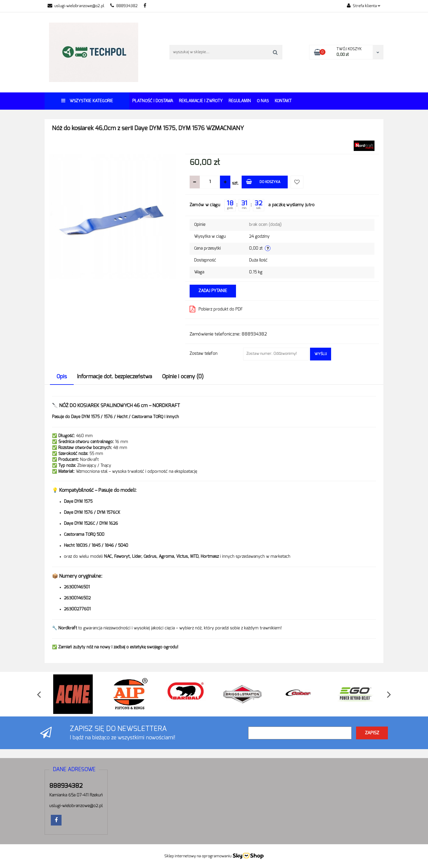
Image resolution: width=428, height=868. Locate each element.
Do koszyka (263, 181)
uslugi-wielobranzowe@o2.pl (76, 6)
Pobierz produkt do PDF (216, 309)
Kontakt (283, 101)
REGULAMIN (240, 101)
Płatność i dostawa (153, 101)
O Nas (263, 101)
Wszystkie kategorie (87, 101)
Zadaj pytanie (213, 291)
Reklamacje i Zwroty (201, 101)
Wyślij (321, 354)
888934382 (124, 6)
